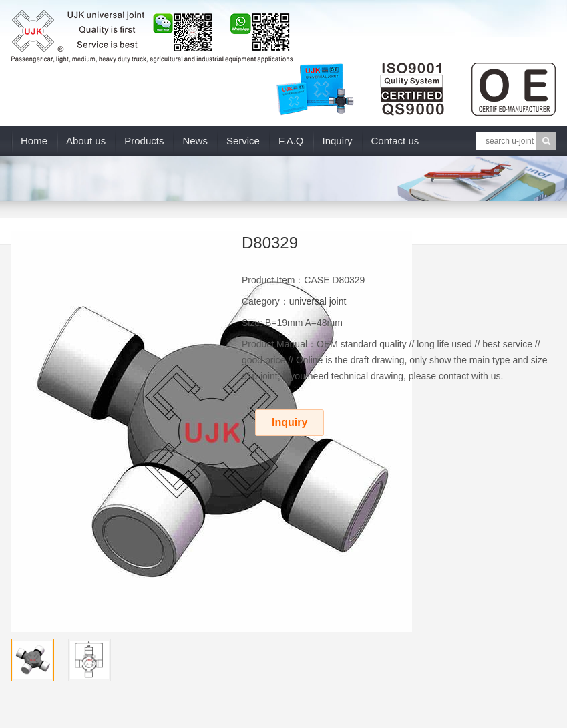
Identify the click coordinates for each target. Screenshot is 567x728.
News (195, 141)
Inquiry (337, 141)
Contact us (395, 141)
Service (243, 141)
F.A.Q (291, 141)
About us (86, 141)
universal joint (318, 301)
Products (144, 141)
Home (34, 141)
